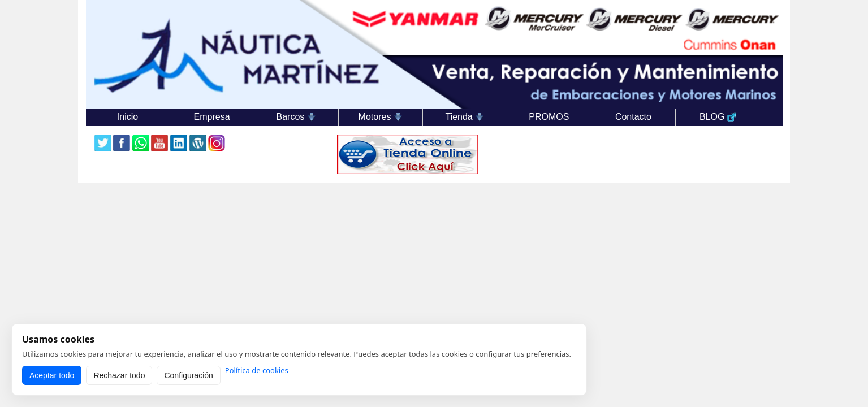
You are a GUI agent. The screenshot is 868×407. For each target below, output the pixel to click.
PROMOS (549, 117)
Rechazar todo (119, 375)
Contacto (633, 117)
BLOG (718, 117)
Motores (381, 117)
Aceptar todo (52, 375)
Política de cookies (257, 371)
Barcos (296, 117)
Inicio (128, 117)
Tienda (465, 117)
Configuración (188, 375)
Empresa (212, 117)
